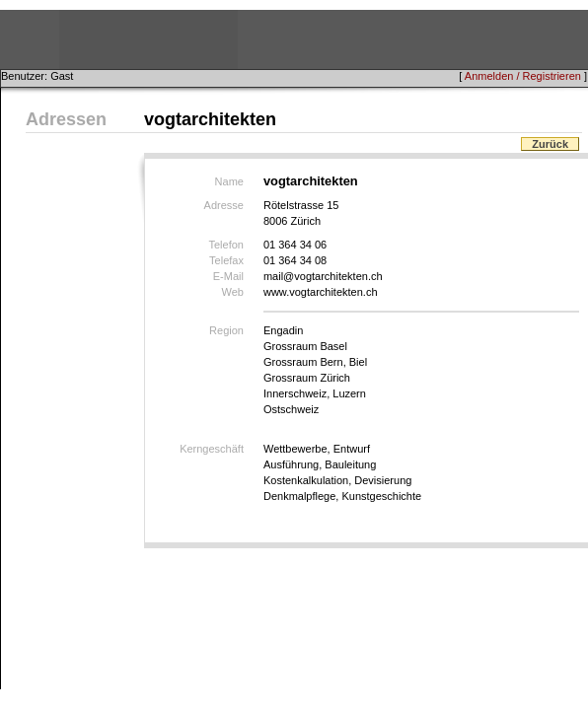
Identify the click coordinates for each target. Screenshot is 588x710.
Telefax (226, 260)
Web (233, 292)
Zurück (550, 144)
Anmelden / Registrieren (523, 76)
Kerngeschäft (212, 449)
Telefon (225, 245)
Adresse (224, 205)
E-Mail (228, 276)
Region (226, 330)
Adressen (66, 119)
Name (229, 181)
